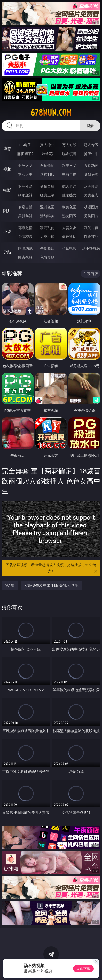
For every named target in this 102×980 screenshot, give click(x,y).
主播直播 (69, 174)
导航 (7, 252)
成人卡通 (69, 186)
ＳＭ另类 (91, 174)
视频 (7, 169)
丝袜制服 (47, 174)
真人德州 (47, 145)
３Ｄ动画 (91, 165)
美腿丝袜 (25, 216)
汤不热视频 (91, 248)
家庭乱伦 (47, 228)
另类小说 (47, 236)
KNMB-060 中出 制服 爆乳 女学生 (51, 585)
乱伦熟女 (69, 195)
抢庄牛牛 (91, 154)
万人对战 (69, 145)
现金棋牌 (69, 154)
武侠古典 (91, 228)
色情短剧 (47, 257)
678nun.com (51, 113)
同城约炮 (25, 248)
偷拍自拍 (47, 186)
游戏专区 (91, 145)
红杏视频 (25, 257)
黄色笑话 (69, 236)
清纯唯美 (47, 216)
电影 (7, 190)
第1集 (10, 585)
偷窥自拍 (25, 207)
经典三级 (47, 195)
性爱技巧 (91, 236)
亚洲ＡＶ (25, 165)
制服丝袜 (25, 195)
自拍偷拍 (47, 165)
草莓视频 (69, 248)
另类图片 (91, 216)
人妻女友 (69, 228)
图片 (7, 211)
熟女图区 (69, 216)
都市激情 (25, 228)
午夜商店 (47, 248)
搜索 (90, 126)
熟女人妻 (25, 174)
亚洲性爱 (25, 186)
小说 (7, 231)
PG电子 (25, 145)
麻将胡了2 (25, 154)
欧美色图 (69, 207)
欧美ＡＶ (69, 165)
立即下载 (83, 968)
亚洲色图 (47, 207)
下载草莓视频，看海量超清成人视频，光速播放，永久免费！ (52, 568)
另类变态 (91, 195)
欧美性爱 (91, 186)
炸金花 (47, 154)
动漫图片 (91, 207)
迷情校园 (25, 236)
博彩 (7, 149)
